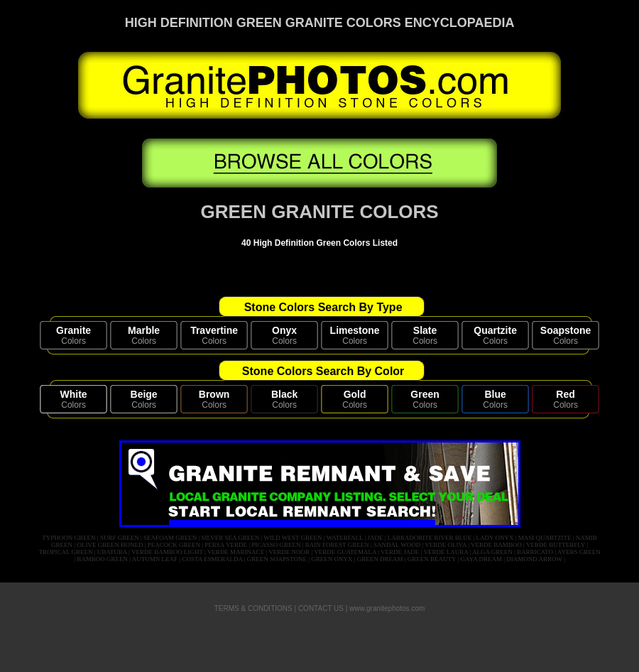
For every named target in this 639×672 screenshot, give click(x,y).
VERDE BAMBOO (496, 545)
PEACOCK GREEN (174, 545)
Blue (495, 394)
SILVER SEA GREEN (231, 538)
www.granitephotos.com (387, 608)
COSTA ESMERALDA (212, 559)
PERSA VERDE (226, 545)
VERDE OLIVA (446, 545)
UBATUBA (112, 552)
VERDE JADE (400, 552)
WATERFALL (345, 538)
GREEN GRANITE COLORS (320, 212)
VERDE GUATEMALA (345, 552)
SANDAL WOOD (397, 545)
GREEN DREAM (380, 559)
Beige (144, 394)
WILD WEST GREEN (293, 538)
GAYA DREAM (481, 559)
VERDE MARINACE (236, 552)
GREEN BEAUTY (432, 559)
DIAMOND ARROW (534, 559)
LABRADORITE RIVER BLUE (430, 538)
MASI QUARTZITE (545, 538)
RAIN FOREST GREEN (337, 545)
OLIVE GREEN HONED (110, 545)
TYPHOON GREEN (69, 538)
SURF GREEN (120, 538)
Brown (214, 394)
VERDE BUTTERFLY (556, 545)
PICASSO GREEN (276, 545)
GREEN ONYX (332, 559)
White (74, 394)
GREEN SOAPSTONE (277, 559)
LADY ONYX (495, 538)
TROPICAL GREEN (66, 552)
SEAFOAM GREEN (170, 538)
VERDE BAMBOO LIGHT (167, 552)
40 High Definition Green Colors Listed (319, 243)
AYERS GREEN (579, 552)
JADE (375, 538)
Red (565, 394)
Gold (355, 394)
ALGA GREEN (492, 552)
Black (284, 394)
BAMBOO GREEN (102, 559)
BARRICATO (535, 552)
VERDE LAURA (446, 552)
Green (425, 394)
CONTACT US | (323, 608)
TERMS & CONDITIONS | (255, 608)
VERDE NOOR (289, 552)
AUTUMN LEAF (155, 559)
